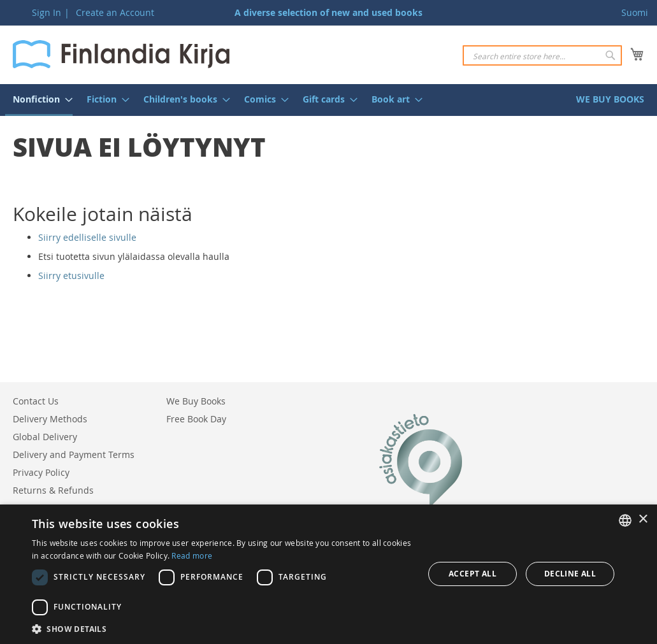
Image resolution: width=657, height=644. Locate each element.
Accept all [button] (473, 574)
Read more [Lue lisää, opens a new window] (192, 555)
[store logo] (121, 54)
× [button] (643, 519)
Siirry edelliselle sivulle (87, 237)
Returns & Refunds (53, 490)
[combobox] (542, 55)
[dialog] (328, 574)
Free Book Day (196, 419)
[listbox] (625, 520)
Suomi (635, 12)
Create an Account (115, 12)
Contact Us (36, 401)
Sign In (47, 12)
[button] (223, 628)
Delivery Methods (50, 419)
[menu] (328, 100)
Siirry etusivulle (71, 275)
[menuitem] (39, 100)
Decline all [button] (570, 574)
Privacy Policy (41, 472)
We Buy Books (196, 401)
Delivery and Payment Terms (74, 454)
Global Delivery (45, 437)
